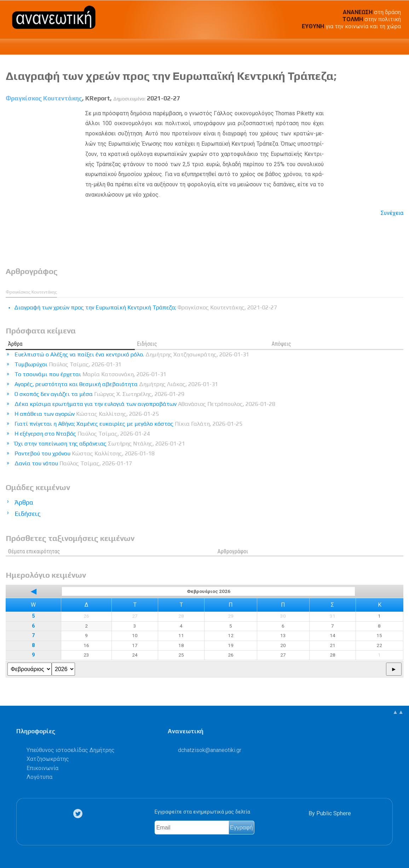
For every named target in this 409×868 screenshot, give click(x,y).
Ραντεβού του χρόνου (85, 453)
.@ (210, 750)
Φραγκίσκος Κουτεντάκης (44, 98)
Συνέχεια (392, 213)
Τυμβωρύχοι (68, 364)
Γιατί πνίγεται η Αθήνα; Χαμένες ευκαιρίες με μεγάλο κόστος (128, 424)
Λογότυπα (39, 777)
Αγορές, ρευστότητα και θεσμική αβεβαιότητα (116, 384)
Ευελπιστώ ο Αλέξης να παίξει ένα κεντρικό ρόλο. (132, 354)
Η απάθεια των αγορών (87, 414)
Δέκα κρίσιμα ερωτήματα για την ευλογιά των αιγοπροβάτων (145, 404)
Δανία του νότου (73, 463)
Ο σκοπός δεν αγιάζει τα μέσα (99, 394)
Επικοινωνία (42, 768)
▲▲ (398, 712)
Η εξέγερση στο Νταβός (82, 434)
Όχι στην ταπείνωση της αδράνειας (100, 444)
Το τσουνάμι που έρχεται (90, 374)
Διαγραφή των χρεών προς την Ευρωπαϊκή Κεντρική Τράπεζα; (171, 76)
